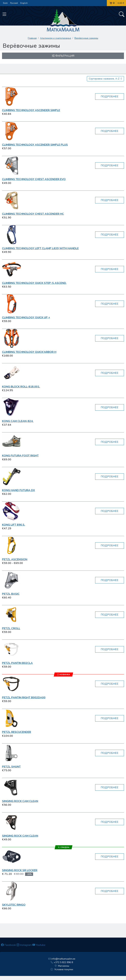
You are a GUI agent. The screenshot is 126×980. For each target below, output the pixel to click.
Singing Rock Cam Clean (20, 801)
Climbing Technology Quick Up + (26, 317)
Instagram (24, 945)
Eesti (5, 3)
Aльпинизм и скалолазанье (56, 38)
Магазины (62, 966)
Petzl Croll (11, 628)
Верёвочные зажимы (86, 38)
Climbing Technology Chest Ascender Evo (34, 179)
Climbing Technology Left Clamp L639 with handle (40, 248)
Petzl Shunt (11, 767)
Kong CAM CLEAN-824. (18, 421)
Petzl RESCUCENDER (17, 732)
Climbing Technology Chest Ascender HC (33, 214)
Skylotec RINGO (14, 905)
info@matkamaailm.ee (62, 959)
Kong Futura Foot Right (20, 456)
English (24, 3)
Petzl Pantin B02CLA (17, 663)
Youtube (39, 945)
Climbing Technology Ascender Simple (31, 110)
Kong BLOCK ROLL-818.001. (21, 387)
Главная (32, 38)
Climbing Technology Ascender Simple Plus (35, 145)
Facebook (8, 945)
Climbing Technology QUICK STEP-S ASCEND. (34, 283)
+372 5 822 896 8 (62, 962)
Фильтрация (63, 56)
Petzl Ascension (15, 559)
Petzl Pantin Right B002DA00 (24, 698)
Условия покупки (62, 969)
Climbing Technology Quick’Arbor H (29, 352)
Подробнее (110, 97)
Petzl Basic (11, 594)
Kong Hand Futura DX (18, 490)
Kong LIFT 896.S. (14, 525)
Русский (14, 3)
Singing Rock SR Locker (20, 870)
